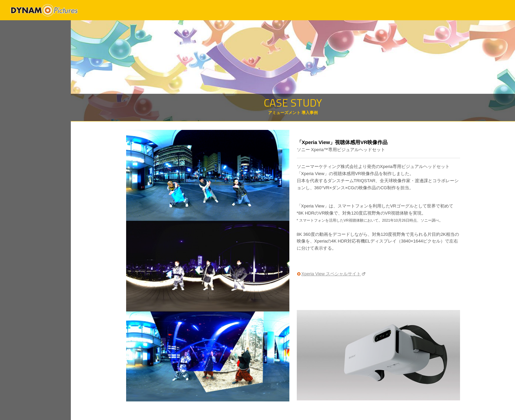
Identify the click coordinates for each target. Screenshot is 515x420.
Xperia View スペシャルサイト (331, 274)
